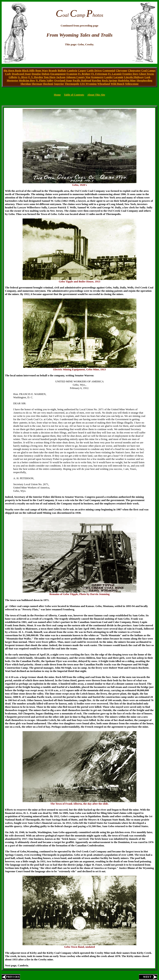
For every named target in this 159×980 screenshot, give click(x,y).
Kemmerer (98, 77)
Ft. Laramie (115, 74)
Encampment (58, 74)
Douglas (36, 74)
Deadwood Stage (21, 74)
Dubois (46, 74)
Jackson (61, 77)
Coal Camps (148, 70)
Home (57, 95)
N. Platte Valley (45, 80)
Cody (8, 74)
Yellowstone (132, 84)
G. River (23, 77)
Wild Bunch (117, 84)
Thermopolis (72, 84)
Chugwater (134, 70)
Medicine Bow (27, 80)
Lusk (147, 77)
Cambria (72, 70)
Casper (82, 70)
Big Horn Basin (12, 70)
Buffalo (62, 70)
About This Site (96, 95)
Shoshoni (48, 84)
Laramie (118, 77)
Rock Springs (110, 80)
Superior (59, 84)
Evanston (72, 74)
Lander (109, 77)
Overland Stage (63, 80)
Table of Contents (74, 95)
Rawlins (97, 80)
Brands (53, 70)
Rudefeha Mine (127, 80)
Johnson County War (78, 77)
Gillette (13, 77)
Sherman (37, 84)
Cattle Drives (94, 70)
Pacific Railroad (82, 80)
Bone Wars (42, 70)
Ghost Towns (147, 74)
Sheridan (26, 84)
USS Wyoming (88, 84)
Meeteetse (12, 80)
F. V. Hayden (36, 77)
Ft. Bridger (84, 74)
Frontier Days (130, 74)
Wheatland (104, 84)
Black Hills (28, 70)
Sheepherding (144, 80)
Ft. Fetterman (99, 74)
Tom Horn (49, 77)
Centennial (109, 70)
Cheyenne (121, 70)
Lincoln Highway (134, 77)
